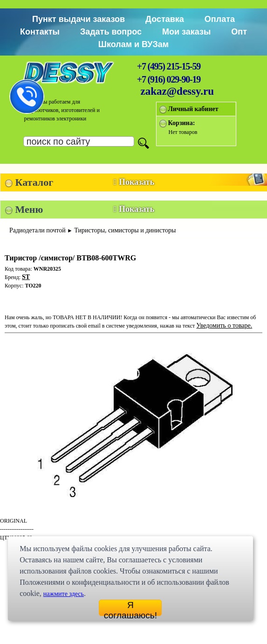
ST (26, 277)
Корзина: (182, 123)
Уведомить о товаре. (224, 325)
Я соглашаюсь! (130, 608)
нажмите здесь (64, 594)
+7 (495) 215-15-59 (169, 66)
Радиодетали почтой (38, 230)
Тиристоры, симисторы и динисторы (125, 230)
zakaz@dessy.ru (178, 91)
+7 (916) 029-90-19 (169, 79)
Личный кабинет (193, 109)
